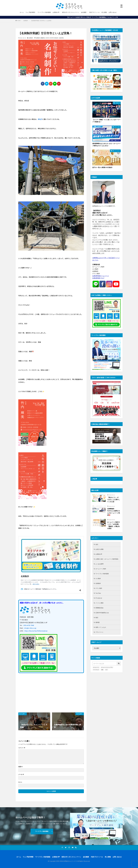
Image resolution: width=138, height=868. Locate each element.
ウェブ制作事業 (30, 12)
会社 (97, 544)
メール (21, 774)
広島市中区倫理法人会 (102, 613)
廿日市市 (52, 38)
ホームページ (96, 667)
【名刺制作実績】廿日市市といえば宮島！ (41, 21)
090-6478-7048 (29, 625)
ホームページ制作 (101, 569)
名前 (20, 767)
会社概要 (84, 12)
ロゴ (106, 670)
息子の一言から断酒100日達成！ (103, 167)
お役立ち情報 (117, 127)
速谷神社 (62, 38)
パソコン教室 (99, 603)
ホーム (22, 12)
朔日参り (57, 38)
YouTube (98, 593)
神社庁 (40, 119)
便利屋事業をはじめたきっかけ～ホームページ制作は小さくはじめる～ (106, 145)
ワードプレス (96, 670)
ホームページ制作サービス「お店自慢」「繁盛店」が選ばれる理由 (114, 525)
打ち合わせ (99, 598)
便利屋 (98, 622)
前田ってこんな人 (116, 151)
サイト (20, 782)
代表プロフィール (94, 12)
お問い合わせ (113, 12)
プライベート (99, 632)
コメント (22, 748)
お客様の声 (56, 12)
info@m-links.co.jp (30, 628)
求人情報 (104, 12)
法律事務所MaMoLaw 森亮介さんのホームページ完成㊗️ (114, 512)
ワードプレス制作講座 (44, 12)
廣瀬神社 (43, 38)
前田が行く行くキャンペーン (71, 12)
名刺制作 (26, 21)
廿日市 (47, 38)
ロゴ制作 (98, 578)
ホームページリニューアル (107, 667)
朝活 (97, 618)
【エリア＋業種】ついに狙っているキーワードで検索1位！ (106, 121)
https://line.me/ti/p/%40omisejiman (36, 631)
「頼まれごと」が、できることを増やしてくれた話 (114, 499)
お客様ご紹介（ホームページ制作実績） (107, 559)
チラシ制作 (99, 588)
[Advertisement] (34, 692)
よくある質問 (99, 564)
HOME (19, 21)
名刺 (102, 670)
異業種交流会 (99, 608)
